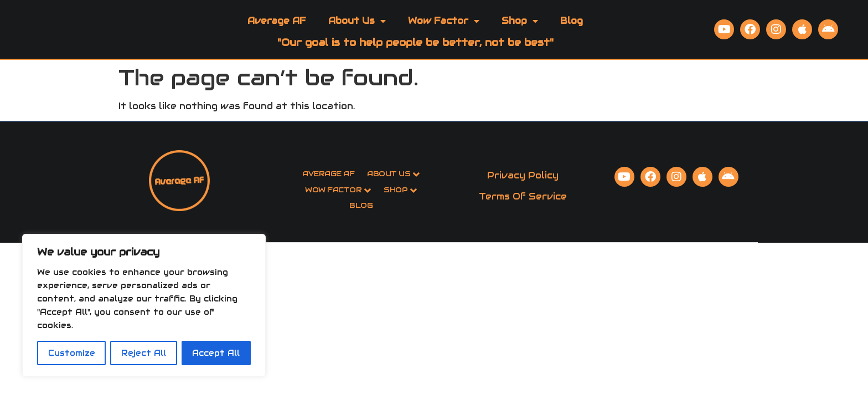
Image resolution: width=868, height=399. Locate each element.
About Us (357, 35)
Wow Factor (444, 35)
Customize (72, 353)
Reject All (144, 353)
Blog (572, 35)
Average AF (277, 35)
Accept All (216, 353)
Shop (520, 35)
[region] (144, 305)
